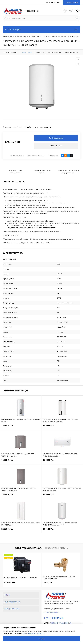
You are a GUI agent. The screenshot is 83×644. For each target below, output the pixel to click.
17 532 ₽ (62, 462)
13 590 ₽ (62, 496)
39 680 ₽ (21, 427)
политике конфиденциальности (33, 633)
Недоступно (53, 156)
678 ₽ (47, 582)
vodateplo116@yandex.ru (61, 623)
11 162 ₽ (62, 531)
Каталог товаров (41, 29)
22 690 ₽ (21, 531)
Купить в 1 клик (56, 146)
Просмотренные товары (57, 548)
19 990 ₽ (62, 427)
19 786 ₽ (21, 496)
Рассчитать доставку (36, 156)
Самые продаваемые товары (29, 548)
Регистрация (56, 2)
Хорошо (41, 639)
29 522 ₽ (10, 582)
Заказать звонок (72, 2)
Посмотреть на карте (51, 612)
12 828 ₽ (21, 462)
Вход (48, 2)
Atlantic (60, 279)
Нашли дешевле (17, 156)
